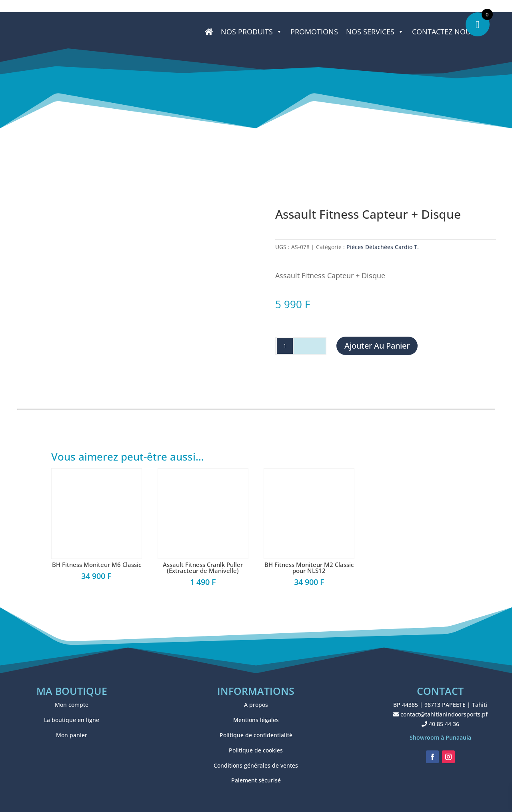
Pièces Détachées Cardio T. (383, 247)
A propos (256, 705)
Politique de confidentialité (256, 735)
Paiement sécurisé (256, 780)
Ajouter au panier (377, 346)
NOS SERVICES (375, 32)
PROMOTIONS (314, 32)
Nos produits (252, 32)
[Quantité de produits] (285, 346)
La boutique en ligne (72, 720)
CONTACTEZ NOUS (443, 32)
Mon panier (72, 735)
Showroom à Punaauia (440, 737)
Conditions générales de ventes (256, 765)
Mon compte (72, 705)
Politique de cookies (256, 750)
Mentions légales (256, 720)
